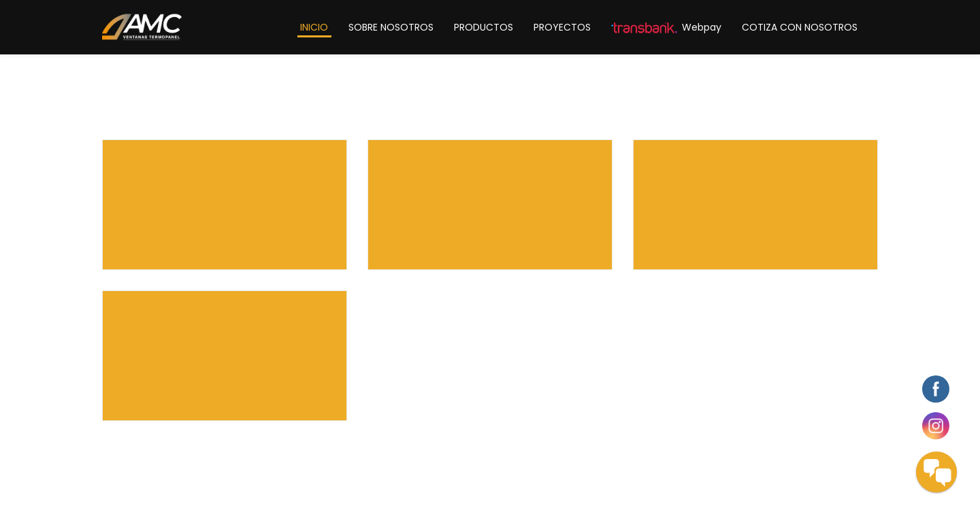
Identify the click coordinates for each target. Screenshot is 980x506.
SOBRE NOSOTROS (391, 27)
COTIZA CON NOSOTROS (800, 27)
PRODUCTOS (484, 27)
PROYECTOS (562, 27)
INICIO (314, 27)
